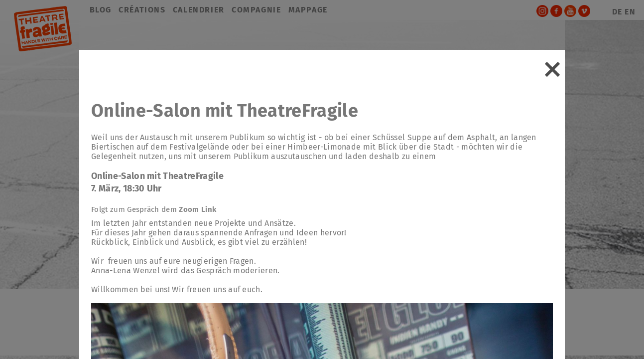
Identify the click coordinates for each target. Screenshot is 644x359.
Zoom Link (197, 209)
